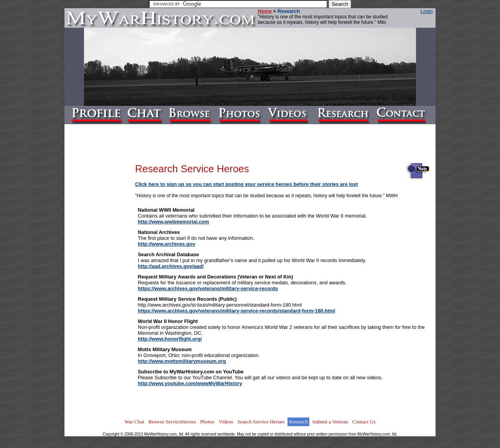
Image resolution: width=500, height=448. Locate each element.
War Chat (134, 422)
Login (427, 11)
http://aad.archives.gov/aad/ (171, 266)
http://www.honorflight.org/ (170, 339)
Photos (207, 422)
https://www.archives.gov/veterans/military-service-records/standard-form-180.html (237, 311)
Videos (226, 422)
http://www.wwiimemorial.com (173, 222)
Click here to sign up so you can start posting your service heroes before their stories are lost (246, 184)
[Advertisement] (104, 276)
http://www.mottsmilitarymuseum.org (182, 361)
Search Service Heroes (261, 422)
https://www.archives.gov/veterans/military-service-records (208, 288)
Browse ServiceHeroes (172, 422)
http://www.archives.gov (167, 244)
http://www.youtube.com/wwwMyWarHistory (190, 383)
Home (265, 11)
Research (299, 422)
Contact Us (364, 422)
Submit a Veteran (330, 422)
